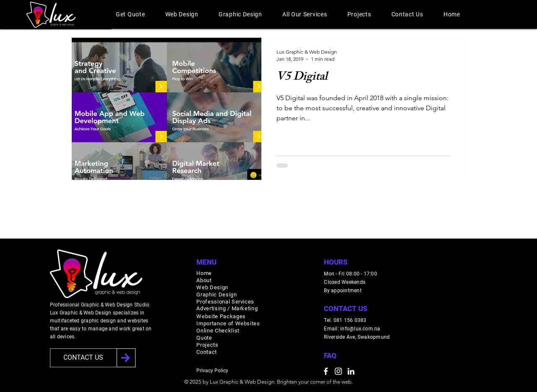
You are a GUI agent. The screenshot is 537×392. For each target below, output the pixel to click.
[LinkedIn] (351, 371)
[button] (130, 14)
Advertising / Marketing (227, 308)
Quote (204, 338)
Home (204, 273)
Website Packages (221, 316)
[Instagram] (338, 371)
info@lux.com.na (360, 329)
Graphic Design (216, 295)
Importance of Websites (228, 323)
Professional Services (225, 302)
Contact (207, 352)
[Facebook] (326, 371)
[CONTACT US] (83, 358)
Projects (207, 345)
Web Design (212, 287)
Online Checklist (218, 331)
